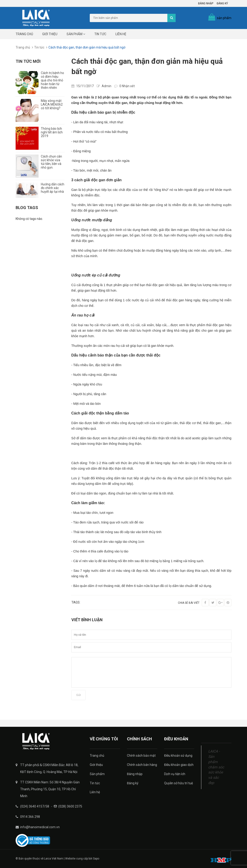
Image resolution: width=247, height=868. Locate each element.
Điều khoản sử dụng (178, 756)
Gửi (79, 695)
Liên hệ (121, 34)
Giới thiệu (50, 34)
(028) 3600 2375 (70, 806)
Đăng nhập (206, 3)
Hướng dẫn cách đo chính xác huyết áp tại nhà (53, 188)
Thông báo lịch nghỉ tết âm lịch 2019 (52, 132)
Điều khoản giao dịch (179, 765)
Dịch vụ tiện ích (175, 774)
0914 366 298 (30, 817)
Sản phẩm (76, 34)
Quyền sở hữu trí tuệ (178, 783)
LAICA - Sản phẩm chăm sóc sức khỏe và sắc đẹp (216, 767)
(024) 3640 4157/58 (35, 806)
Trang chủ (24, 34)
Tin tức (100, 34)
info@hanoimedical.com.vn (40, 827)
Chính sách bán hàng (142, 765)
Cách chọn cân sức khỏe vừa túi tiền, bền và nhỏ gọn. (51, 162)
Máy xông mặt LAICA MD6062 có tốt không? (52, 104)
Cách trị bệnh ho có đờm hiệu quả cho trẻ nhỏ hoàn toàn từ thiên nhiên (52, 80)
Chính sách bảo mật (141, 756)
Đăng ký (222, 3)
